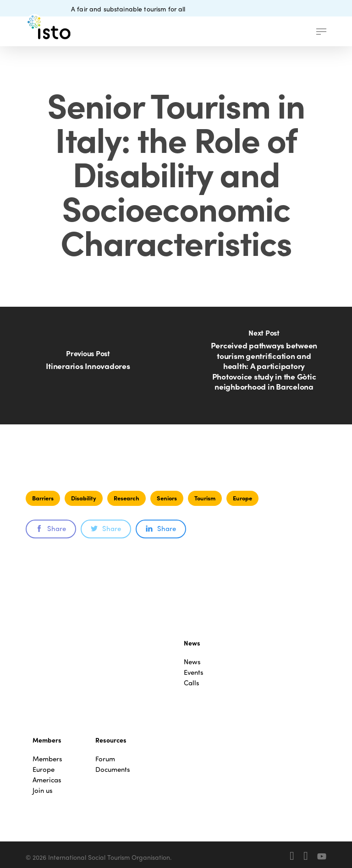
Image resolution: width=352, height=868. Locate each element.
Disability (84, 498)
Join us (43, 790)
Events (194, 672)
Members (47, 759)
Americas (47, 780)
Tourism (205, 498)
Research (126, 498)
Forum (105, 759)
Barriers (43, 498)
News (192, 662)
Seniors (167, 498)
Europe (242, 498)
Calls (192, 683)
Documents (113, 769)
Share (51, 528)
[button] (321, 32)
